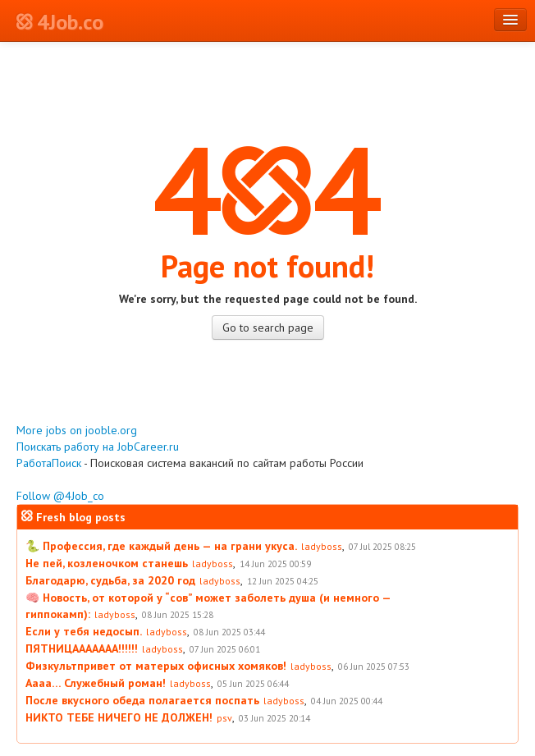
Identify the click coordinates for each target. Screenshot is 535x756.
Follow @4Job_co (60, 496)
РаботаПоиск (49, 463)
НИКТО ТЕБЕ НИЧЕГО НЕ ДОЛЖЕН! (119, 717)
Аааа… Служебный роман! (96, 683)
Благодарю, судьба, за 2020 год (110, 580)
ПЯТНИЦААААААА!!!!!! (82, 648)
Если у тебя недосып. (84, 631)
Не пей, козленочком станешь (107, 563)
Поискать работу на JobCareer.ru (98, 447)
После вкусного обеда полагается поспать (142, 700)
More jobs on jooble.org (77, 430)
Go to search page (268, 328)
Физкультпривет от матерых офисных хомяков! (156, 666)
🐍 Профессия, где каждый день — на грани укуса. (161, 546)
